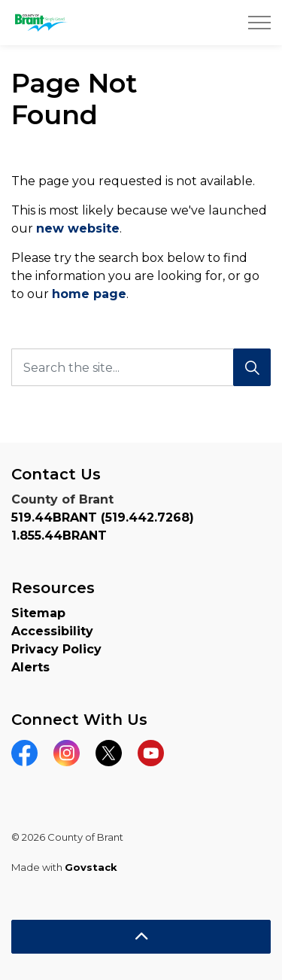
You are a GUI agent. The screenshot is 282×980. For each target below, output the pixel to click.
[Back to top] (141, 937)
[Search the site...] (141, 367)
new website (78, 228)
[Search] (252, 367)
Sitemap (38, 613)
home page (89, 294)
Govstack (91, 867)
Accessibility (52, 631)
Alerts (30, 667)
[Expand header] (259, 23)
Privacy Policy (56, 649)
